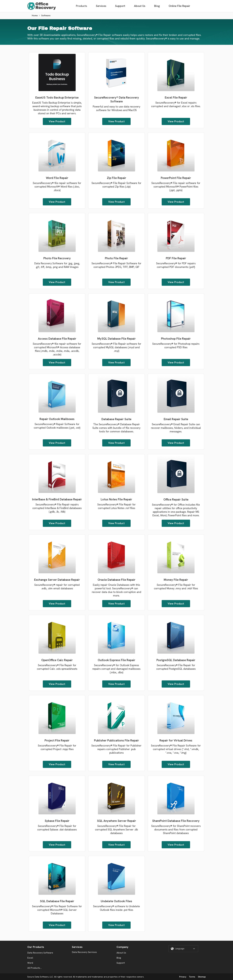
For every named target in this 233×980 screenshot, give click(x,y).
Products (82, 6)
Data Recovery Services (84, 952)
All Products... (35, 968)
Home (35, 15)
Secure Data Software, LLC (40, 977)
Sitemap (202, 977)
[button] (183, 949)
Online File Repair (179, 6)
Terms (192, 977)
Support (120, 6)
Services (101, 6)
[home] (42, 6)
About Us (140, 6)
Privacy (183, 977)
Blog (157, 6)
